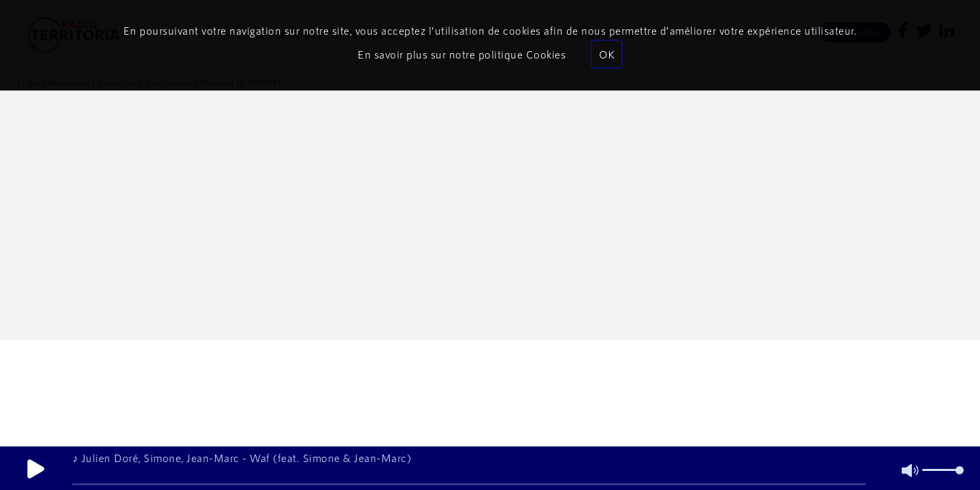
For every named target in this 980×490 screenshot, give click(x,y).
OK (607, 54)
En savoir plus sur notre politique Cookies (461, 54)
